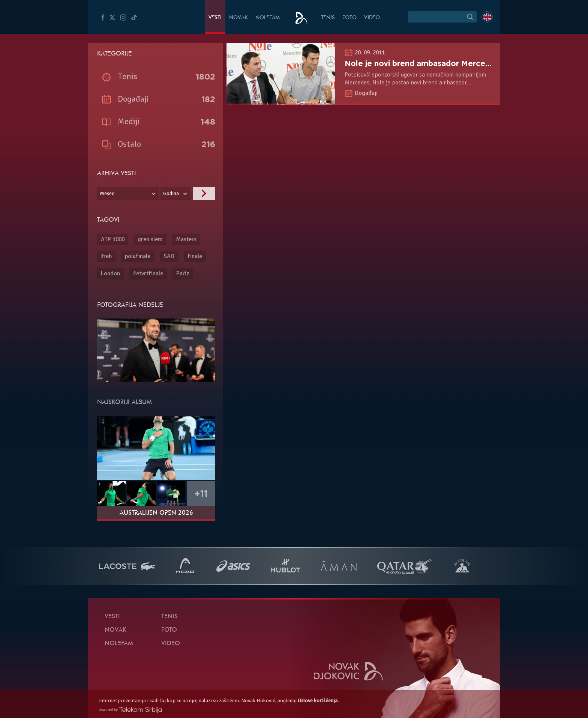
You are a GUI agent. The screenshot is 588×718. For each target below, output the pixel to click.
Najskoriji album (124, 403)
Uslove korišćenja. (318, 701)
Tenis (328, 18)
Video (372, 18)
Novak (238, 18)
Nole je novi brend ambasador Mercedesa (424, 63)
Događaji (366, 93)
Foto (349, 18)
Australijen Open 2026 (156, 513)
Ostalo (129, 144)
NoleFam (268, 18)
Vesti (215, 18)
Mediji (129, 121)
